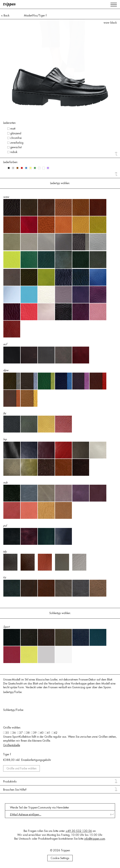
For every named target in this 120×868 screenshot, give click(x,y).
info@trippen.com (95, 839)
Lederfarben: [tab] (11, 162)
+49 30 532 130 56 (79, 831)
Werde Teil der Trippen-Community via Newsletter (40, 807)
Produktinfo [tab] (10, 781)
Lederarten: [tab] (10, 123)
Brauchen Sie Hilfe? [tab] (15, 790)
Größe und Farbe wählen (21, 768)
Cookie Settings (60, 858)
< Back (5, 15)
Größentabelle (12, 745)
